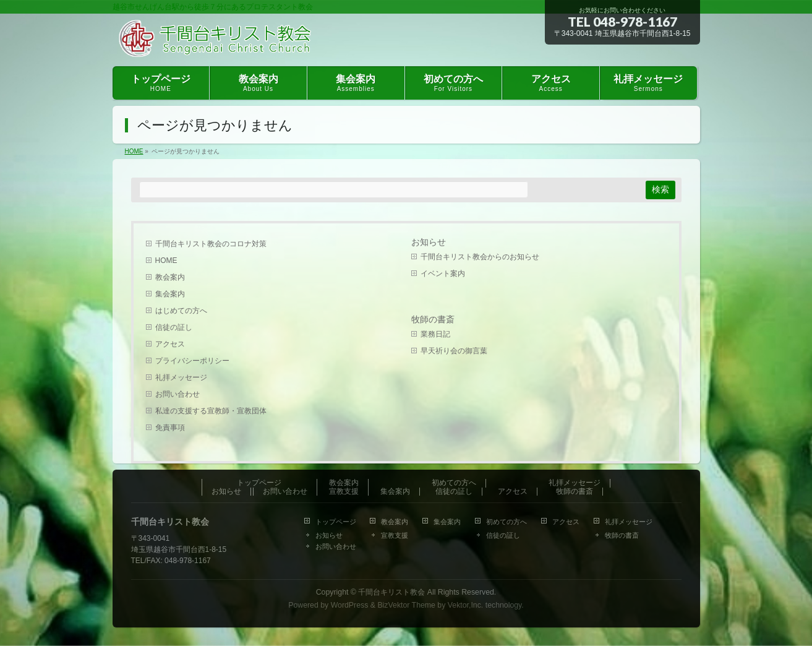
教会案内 (170, 277)
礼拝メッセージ (181, 377)
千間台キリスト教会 (391, 592)
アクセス (170, 344)
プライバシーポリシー (192, 361)
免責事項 (170, 428)
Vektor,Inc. (466, 605)
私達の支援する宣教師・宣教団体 (211, 411)
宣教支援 (344, 492)
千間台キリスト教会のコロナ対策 (211, 244)
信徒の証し (174, 327)
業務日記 (435, 334)
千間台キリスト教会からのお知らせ (480, 257)
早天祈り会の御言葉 (454, 351)
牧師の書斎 (433, 319)
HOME (166, 261)
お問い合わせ (177, 394)
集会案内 (170, 294)
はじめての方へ (181, 311)
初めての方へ (454, 483)
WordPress (350, 605)
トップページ (259, 483)
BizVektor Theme (406, 605)
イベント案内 (443, 273)
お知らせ (429, 242)
